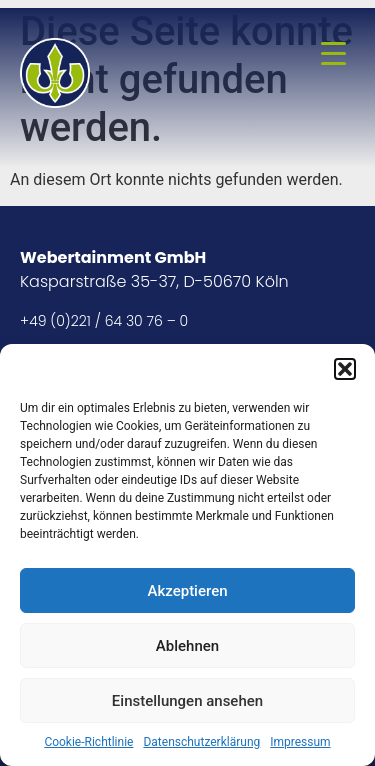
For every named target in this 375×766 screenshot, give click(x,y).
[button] (345, 369)
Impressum (300, 742)
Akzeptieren (187, 591)
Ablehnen (187, 646)
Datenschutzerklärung (201, 742)
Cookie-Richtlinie (88, 742)
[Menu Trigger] (333, 53)
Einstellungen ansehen (187, 701)
